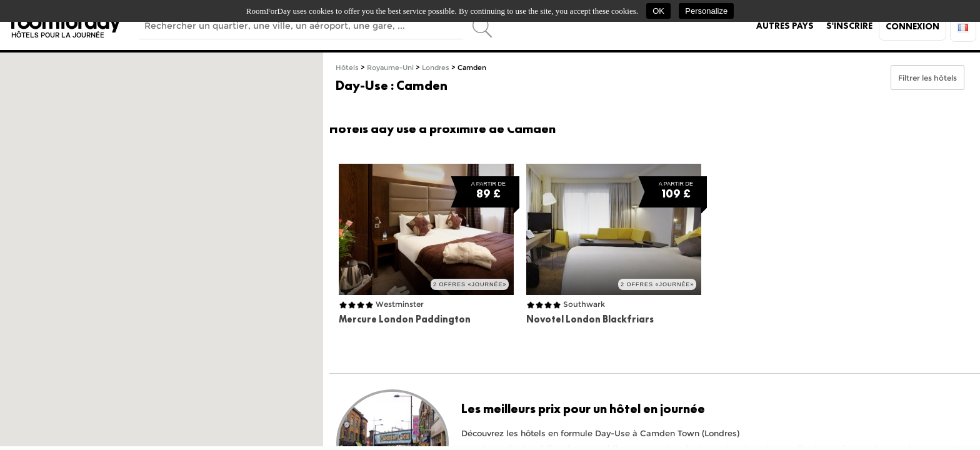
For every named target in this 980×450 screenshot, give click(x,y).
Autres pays (785, 26)
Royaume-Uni (390, 68)
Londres (436, 68)
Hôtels (347, 68)
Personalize (706, 11)
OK (658, 11)
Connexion (912, 26)
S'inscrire (849, 26)
